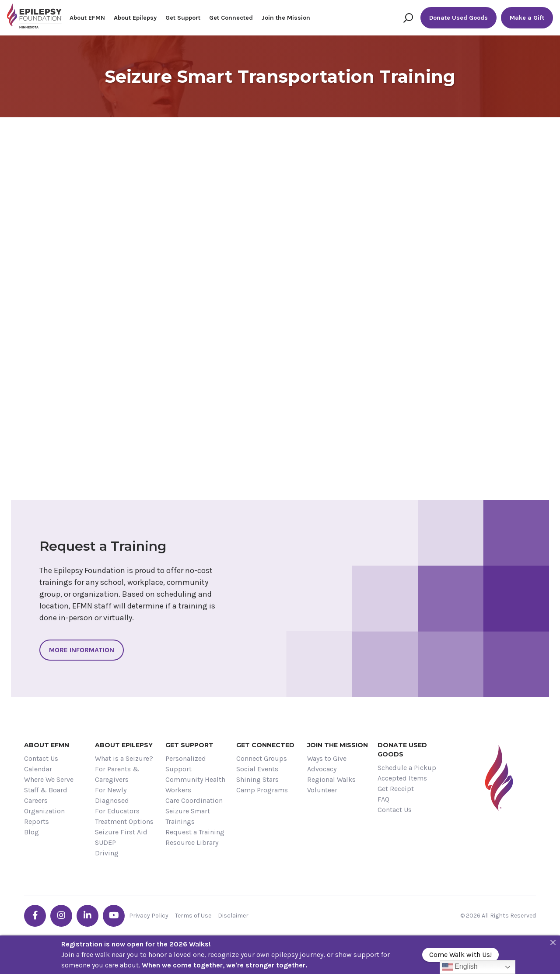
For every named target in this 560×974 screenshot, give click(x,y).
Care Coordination (194, 800)
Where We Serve (49, 779)
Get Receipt (396, 789)
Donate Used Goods (458, 18)
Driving (107, 853)
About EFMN (87, 18)
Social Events (257, 769)
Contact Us (41, 758)
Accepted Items (402, 778)
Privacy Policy (149, 916)
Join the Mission (286, 18)
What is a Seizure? (124, 758)
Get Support (183, 18)
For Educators (117, 811)
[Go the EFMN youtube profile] (114, 916)
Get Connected (231, 18)
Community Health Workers (195, 785)
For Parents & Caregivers (117, 774)
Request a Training (195, 832)
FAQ (383, 799)
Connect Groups (262, 758)
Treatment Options (124, 821)
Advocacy (322, 769)
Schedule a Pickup (407, 768)
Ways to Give (327, 758)
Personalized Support (186, 764)
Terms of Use (193, 916)
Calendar (38, 769)
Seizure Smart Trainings (188, 816)
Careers (36, 800)
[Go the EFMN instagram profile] (61, 916)
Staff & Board (46, 790)
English (460, 967)
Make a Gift (527, 18)
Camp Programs (262, 790)
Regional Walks (331, 779)
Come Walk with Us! (460, 955)
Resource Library (192, 842)
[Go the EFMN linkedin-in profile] (87, 916)
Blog (31, 832)
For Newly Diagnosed (112, 795)
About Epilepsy (135, 18)
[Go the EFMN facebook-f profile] (35, 916)
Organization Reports (44, 816)
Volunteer (322, 790)
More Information (82, 650)
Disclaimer (233, 916)
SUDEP (105, 842)
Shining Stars (257, 779)
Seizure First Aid (121, 832)
